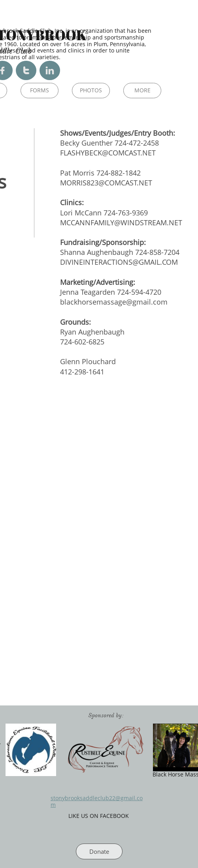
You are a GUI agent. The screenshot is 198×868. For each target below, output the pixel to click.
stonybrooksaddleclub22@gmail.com (97, 801)
